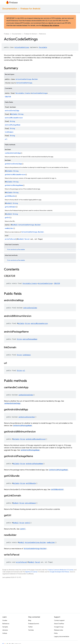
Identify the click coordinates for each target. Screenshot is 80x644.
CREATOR (8, 97)
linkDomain (9, 132)
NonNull (9, 203)
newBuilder (9, 228)
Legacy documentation (62, 636)
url (6, 139)
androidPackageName (13, 125)
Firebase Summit (34, 624)
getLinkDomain (10, 207)
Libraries (5, 630)
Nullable (14, 114)
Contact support (59, 620)
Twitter (30, 627)
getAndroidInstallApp (13, 164)
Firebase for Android (30, 9)
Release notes (59, 630)
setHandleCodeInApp (12, 403)
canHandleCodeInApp (13, 153)
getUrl (7, 218)
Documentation (10, 9)
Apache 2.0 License (31, 572)
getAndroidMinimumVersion (15, 174)
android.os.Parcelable (18, 249)
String (21, 114)
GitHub (5, 633)
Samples (5, 627)
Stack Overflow (59, 624)
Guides (5, 620)
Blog (30, 620)
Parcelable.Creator (23, 93)
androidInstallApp (12, 111)
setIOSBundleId (57, 490)
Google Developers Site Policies (59, 572)
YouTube (31, 630)
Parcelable (43, 47)
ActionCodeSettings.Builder (27, 79)
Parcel (27, 239)
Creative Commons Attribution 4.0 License (60, 570)
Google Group (59, 627)
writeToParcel (10, 239)
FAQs (56, 633)
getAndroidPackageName (14, 185)
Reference (43, 34)
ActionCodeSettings (22, 47)
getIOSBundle (10, 196)
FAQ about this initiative (50, 25)
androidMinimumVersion (14, 118)
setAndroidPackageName (22, 426)
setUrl (23, 529)
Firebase (7, 34)
